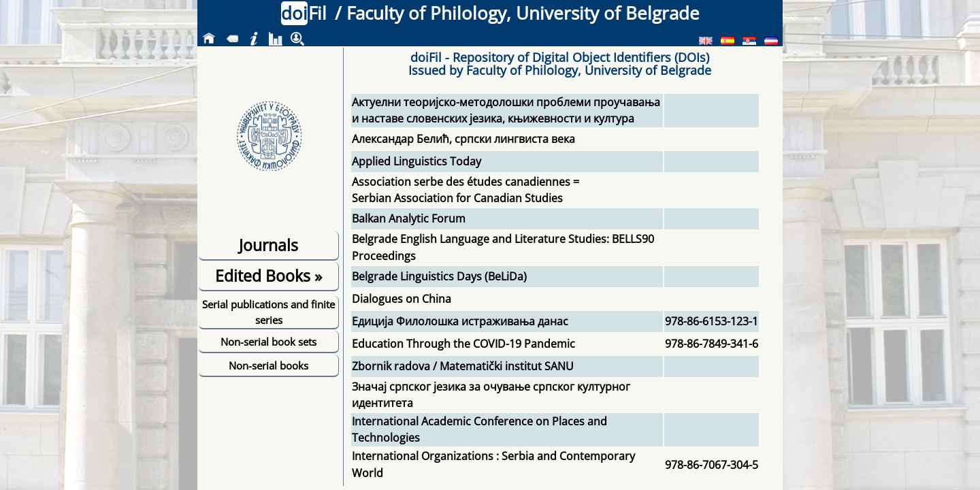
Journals (268, 245)
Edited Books (268, 276)
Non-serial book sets (268, 342)
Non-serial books (268, 365)
